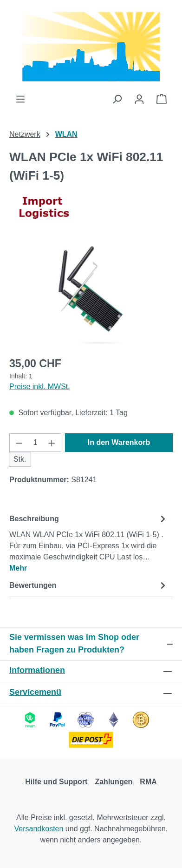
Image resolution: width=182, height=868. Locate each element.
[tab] (89, 543)
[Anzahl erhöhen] (52, 443)
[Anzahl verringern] (19, 443)
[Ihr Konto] (139, 99)
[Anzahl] (36, 443)
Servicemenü (35, 692)
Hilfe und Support (56, 782)
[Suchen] (117, 99)
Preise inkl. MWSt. (40, 387)
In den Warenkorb (119, 442)
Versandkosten (39, 829)
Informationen (37, 670)
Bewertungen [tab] (89, 585)
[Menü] (20, 99)
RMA (148, 782)
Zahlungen (114, 782)
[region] (91, 296)
